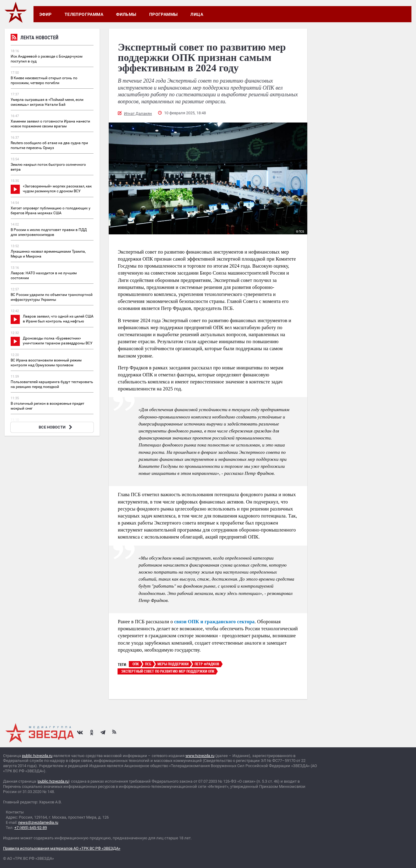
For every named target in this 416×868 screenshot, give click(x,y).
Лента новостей (35, 38)
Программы (164, 14)
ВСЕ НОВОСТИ (56, 427)
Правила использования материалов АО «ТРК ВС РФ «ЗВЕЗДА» (62, 848)
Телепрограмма (84, 14)
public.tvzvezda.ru (37, 756)
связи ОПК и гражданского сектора (214, 622)
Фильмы (126, 14)
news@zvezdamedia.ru (38, 822)
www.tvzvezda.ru (200, 756)
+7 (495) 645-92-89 (31, 828)
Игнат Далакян (138, 114)
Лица (197, 14)
